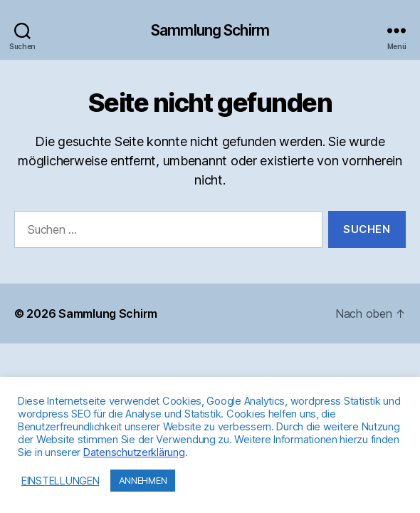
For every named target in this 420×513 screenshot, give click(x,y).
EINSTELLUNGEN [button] (61, 481)
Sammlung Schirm (210, 30)
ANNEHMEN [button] (143, 480)
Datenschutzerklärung (134, 452)
